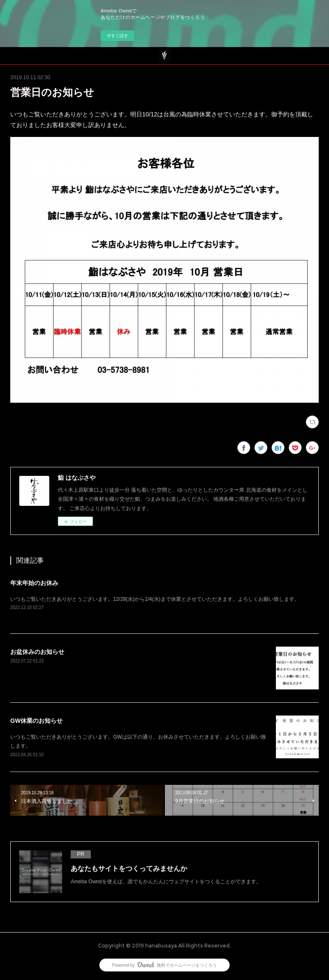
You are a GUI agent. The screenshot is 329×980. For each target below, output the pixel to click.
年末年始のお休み (34, 583)
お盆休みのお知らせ (37, 652)
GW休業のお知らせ (36, 721)
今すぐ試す (117, 36)
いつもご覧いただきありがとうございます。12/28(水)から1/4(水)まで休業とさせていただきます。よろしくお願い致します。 (155, 599)
